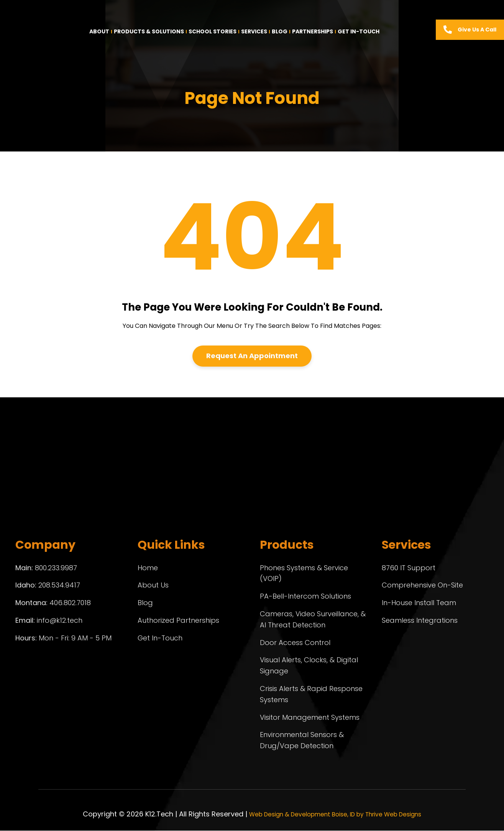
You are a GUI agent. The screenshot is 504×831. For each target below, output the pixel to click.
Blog (280, 31)
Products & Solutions (149, 31)
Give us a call (477, 30)
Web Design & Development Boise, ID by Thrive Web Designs (335, 814)
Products (287, 545)
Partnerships (313, 31)
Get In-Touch (359, 31)
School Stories (213, 31)
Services (254, 31)
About (99, 31)
